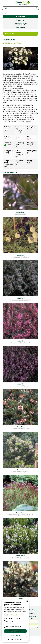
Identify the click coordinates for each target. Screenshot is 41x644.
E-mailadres (30, 619)
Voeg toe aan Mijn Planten (13, 43)
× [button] (27, 601)
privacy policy (32, 616)
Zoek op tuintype (20, 24)
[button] (15, 639)
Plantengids (21, 16)
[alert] (15, 621)
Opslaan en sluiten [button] (15, 631)
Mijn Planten (21, 27)
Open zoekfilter (10, 34)
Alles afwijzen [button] (15, 636)
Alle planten (20, 20)
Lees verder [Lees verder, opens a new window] (15, 615)
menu (3, 3)
